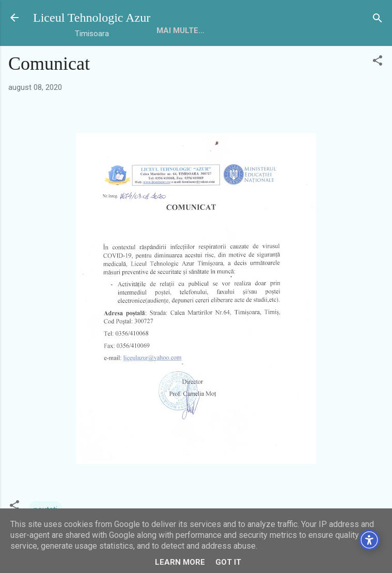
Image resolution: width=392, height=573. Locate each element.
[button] (378, 61)
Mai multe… (181, 30)
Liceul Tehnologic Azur (92, 18)
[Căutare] (378, 19)
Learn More (180, 562)
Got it (228, 562)
